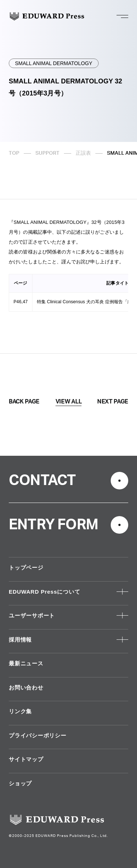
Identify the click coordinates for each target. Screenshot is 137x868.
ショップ (20, 783)
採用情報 (20, 640)
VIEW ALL (68, 402)
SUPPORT (47, 153)
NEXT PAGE (113, 402)
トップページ (26, 568)
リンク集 (20, 711)
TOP (14, 153)
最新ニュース (26, 663)
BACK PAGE (24, 402)
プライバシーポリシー (38, 735)
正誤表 (83, 153)
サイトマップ (26, 759)
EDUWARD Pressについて (44, 592)
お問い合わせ (26, 687)
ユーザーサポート (32, 615)
